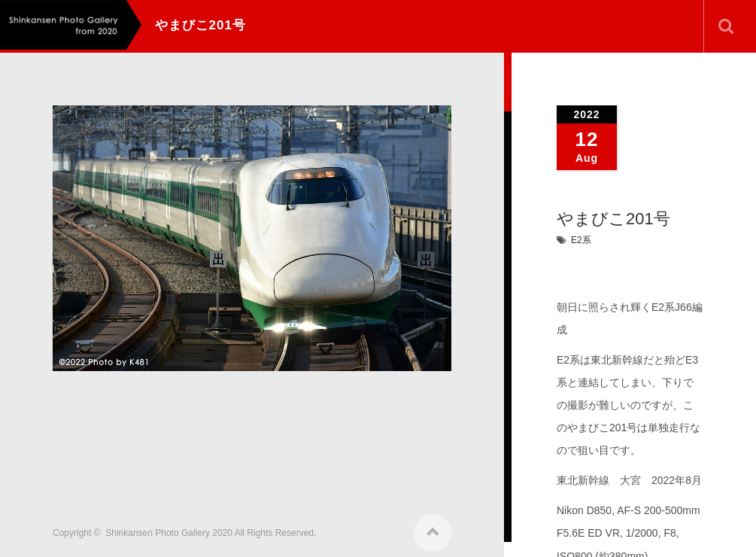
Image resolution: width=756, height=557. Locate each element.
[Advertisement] (326, 438)
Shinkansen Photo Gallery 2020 (169, 528)
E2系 (581, 240)
